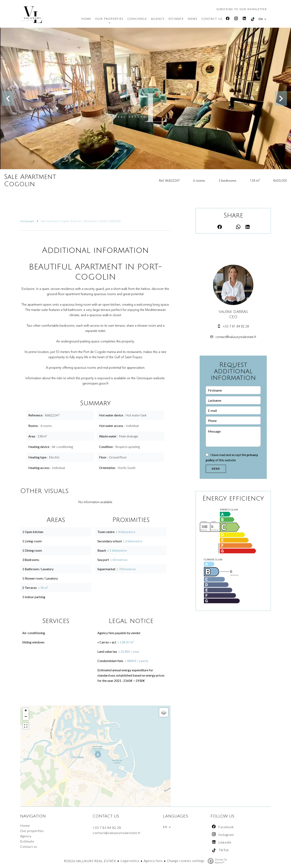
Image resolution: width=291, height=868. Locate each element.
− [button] (26, 717)
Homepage (27, 221)
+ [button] (26, 711)
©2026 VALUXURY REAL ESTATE (90, 861)
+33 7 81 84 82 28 (236, 326)
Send (216, 469)
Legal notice (130, 861)
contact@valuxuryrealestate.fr (236, 337)
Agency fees (153, 861)
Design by (216, 861)
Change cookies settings (186, 861)
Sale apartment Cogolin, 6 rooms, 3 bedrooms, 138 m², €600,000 (81, 221)
